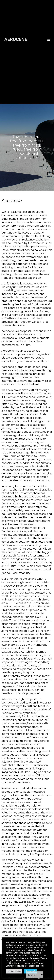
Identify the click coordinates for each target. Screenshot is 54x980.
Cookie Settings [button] (14, 971)
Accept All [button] (30, 971)
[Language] (34, 975)
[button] (49, 36)
